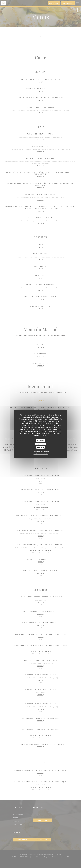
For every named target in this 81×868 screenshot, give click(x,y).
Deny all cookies (40, 444)
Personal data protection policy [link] (41, 451)
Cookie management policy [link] (41, 454)
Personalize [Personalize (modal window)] (41, 447)
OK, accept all (40, 440)
